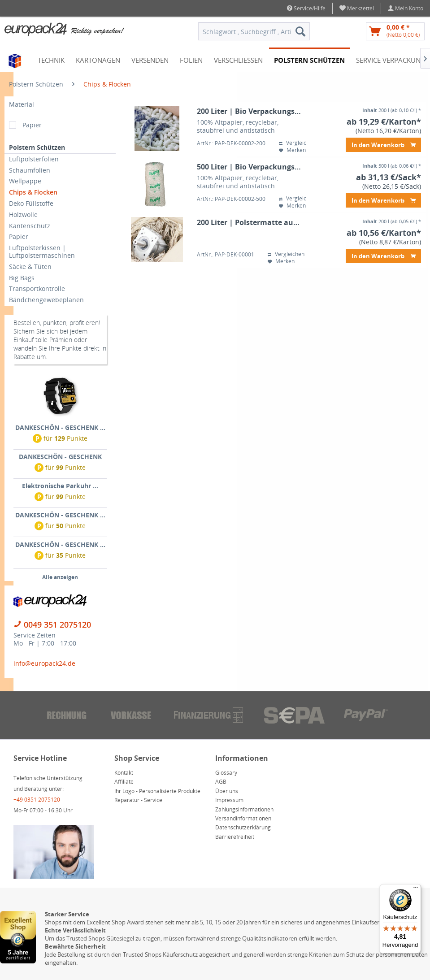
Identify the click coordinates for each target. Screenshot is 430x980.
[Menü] (416, 889)
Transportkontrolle (37, 288)
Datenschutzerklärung (243, 827)
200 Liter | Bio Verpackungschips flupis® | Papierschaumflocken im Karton (250, 111)
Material (22, 104)
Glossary (226, 773)
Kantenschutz (30, 226)
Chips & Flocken (33, 192)
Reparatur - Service (138, 800)
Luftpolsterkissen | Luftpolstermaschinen (42, 252)
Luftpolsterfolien (34, 159)
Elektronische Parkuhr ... (60, 486)
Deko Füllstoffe (31, 203)
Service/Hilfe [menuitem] (306, 8)
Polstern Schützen (37, 147)
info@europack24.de (44, 663)
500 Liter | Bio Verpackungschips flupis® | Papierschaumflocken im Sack (250, 167)
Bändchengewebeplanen (46, 300)
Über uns (227, 791)
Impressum (229, 800)
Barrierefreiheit (235, 837)
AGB (221, 782)
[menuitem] (357, 8)
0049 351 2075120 (57, 624)
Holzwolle (23, 215)
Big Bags (22, 278)
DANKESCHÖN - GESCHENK (60, 457)
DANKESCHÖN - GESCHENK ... (60, 427)
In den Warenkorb (384, 143)
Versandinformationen (243, 818)
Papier (32, 125)
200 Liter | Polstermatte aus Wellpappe (250, 223)
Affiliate (124, 782)
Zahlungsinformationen (244, 809)
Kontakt (124, 773)
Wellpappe (25, 181)
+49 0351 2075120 (37, 800)
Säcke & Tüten (30, 267)
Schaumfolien (30, 170)
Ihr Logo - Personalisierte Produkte (157, 791)
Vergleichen (297, 143)
